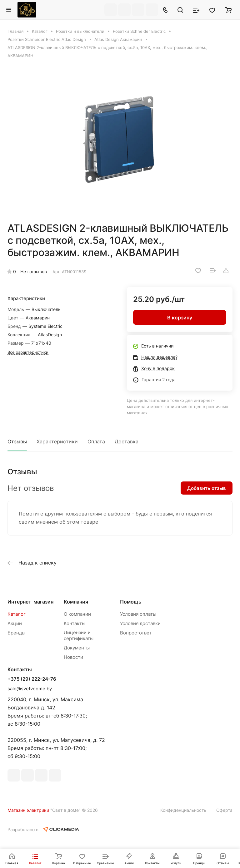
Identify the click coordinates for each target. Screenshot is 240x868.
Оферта (224, 810)
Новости (73, 657)
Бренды (16, 633)
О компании (77, 614)
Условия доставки (140, 623)
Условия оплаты (138, 614)
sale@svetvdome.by (30, 689)
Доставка (127, 441)
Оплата (96, 441)
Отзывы (17, 441)
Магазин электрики (28, 810)
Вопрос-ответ (136, 633)
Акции (15, 623)
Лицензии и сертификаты (79, 635)
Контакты (75, 623)
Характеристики (57, 441)
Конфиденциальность (183, 810)
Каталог (17, 614)
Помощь (131, 602)
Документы (77, 648)
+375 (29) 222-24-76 (32, 679)
